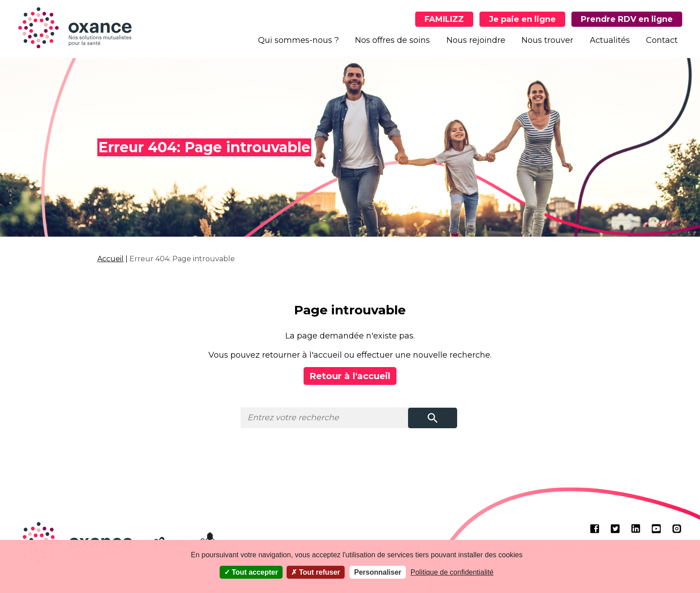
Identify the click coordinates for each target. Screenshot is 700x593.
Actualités (610, 40)
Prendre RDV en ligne (627, 19)
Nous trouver (547, 40)
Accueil (110, 259)
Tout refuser (316, 572)
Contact (662, 40)
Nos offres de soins (392, 40)
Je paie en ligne (522, 19)
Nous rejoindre (476, 40)
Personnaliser (378, 572)
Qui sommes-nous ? (298, 40)
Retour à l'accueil (350, 376)
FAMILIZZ (444, 19)
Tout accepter (251, 572)
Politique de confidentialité (452, 572)
